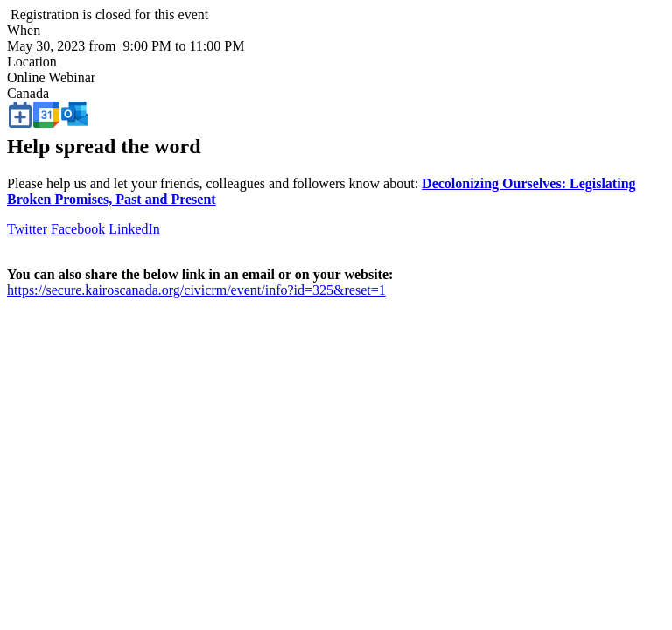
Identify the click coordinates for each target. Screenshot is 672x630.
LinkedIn (134, 229)
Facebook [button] (78, 229)
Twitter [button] (27, 229)
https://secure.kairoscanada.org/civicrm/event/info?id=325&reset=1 (196, 290)
